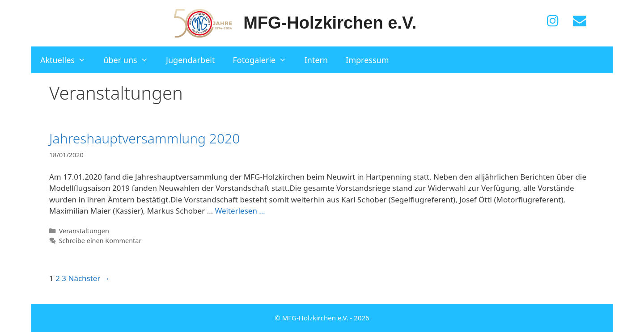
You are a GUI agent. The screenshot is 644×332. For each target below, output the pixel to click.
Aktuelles (67, 60)
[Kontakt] (580, 21)
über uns (130, 60)
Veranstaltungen (84, 231)
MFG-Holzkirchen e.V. (330, 23)
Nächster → (89, 278)
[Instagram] (553, 21)
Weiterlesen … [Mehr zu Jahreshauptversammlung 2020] (240, 211)
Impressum (367, 60)
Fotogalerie (264, 60)
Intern (316, 60)
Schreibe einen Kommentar (100, 241)
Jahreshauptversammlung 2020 (144, 138)
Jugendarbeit (190, 60)
